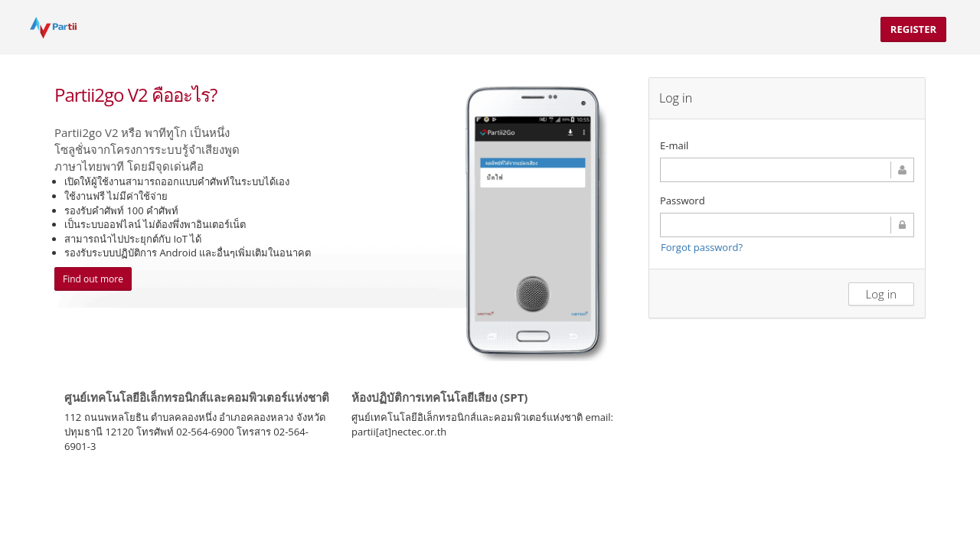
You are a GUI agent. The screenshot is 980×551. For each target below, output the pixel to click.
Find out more (93, 279)
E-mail (674, 145)
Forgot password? (702, 247)
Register (913, 29)
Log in (881, 294)
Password (683, 201)
